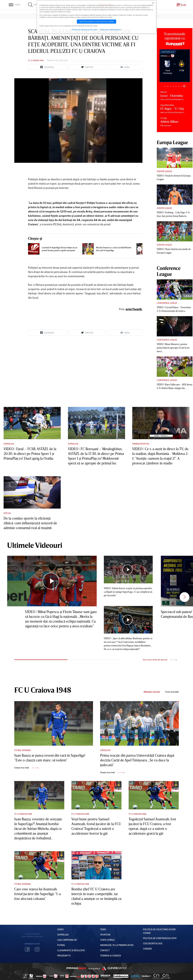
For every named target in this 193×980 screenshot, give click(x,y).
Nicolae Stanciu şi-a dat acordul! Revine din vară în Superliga (114, 249)
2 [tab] (168, 86)
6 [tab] (179, 86)
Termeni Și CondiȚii (111, 955)
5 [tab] (176, 86)
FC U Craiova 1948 (36, 60)
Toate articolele (172, 692)
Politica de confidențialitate (160, 938)
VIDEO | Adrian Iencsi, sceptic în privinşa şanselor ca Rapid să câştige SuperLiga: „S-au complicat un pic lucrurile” (128, 592)
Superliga (9, 444)
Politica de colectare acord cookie (85, 30)
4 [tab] (173, 86)
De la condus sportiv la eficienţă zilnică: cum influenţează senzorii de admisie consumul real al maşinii (30, 523)
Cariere (147, 949)
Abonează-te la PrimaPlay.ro (117, 945)
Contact (105, 950)
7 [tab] (181, 86)
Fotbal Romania (22, 750)
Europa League (164, 171)
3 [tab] (171, 86)
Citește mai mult (26, 768)
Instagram (37, 949)
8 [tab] (184, 86)
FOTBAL (61, 945)
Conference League (167, 303)
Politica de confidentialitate (111, 30)
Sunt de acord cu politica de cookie (97, 22)
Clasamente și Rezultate (71, 950)
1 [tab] (165, 86)
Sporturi (105, 935)
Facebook (27, 949)
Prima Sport (76, 968)
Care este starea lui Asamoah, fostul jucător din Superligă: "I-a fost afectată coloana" (37, 894)
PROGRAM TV (64, 955)
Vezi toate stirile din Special (160, 660)
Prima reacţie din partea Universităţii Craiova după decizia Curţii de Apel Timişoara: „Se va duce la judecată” (137, 760)
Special (7, 513)
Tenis (103, 929)
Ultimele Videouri (35, 545)
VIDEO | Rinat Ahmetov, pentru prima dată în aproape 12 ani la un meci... (173, 348)
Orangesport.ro (141, 444)
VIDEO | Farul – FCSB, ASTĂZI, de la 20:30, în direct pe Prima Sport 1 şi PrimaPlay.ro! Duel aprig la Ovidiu (30, 454)
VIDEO (60, 929)
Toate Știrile (107, 940)
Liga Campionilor (67, 940)
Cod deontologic (153, 943)
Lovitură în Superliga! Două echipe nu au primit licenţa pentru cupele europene (60, 249)
